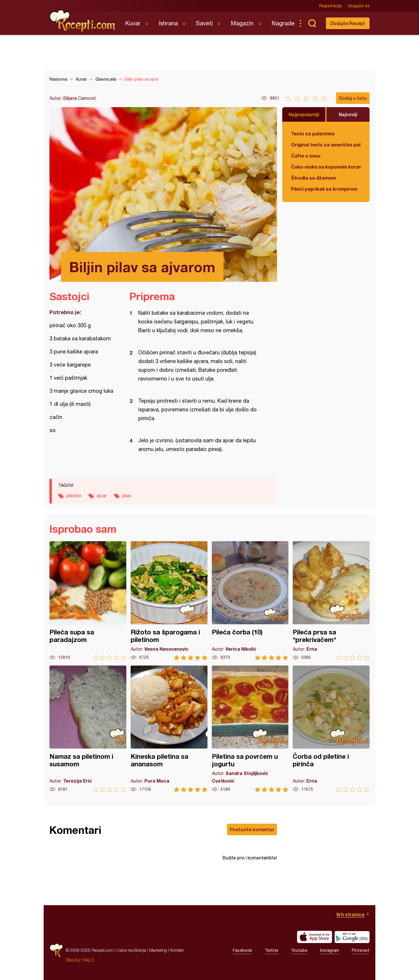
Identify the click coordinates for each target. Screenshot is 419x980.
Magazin (242, 23)
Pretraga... (312, 23)
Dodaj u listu (353, 98)
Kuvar (133, 23)
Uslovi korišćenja (131, 950)
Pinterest (361, 950)
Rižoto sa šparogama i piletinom (169, 601)
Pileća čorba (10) (250, 601)
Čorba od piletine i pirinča (331, 729)
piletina (74, 496)
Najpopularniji (304, 114)
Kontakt (177, 950)
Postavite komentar (252, 829)
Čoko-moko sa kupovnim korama (326, 167)
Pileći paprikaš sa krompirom (324, 189)
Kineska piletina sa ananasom (169, 729)
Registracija (330, 6)
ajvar (102, 496)
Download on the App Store (315, 937)
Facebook (242, 950)
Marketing (158, 950)
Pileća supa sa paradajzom (88, 601)
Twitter (272, 950)
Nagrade (283, 23)
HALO (88, 960)
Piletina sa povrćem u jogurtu (250, 729)
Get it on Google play (352, 937)
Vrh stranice (350, 914)
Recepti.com (83, 21)
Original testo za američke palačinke (326, 145)
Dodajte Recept (348, 23)
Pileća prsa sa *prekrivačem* (331, 601)
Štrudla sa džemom (313, 178)
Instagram (330, 950)
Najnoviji (348, 114)
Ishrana (168, 23)
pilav (127, 496)
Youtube (299, 950)
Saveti (204, 23)
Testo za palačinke (313, 133)
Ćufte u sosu (306, 156)
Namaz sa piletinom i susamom (88, 729)
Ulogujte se (359, 6)
